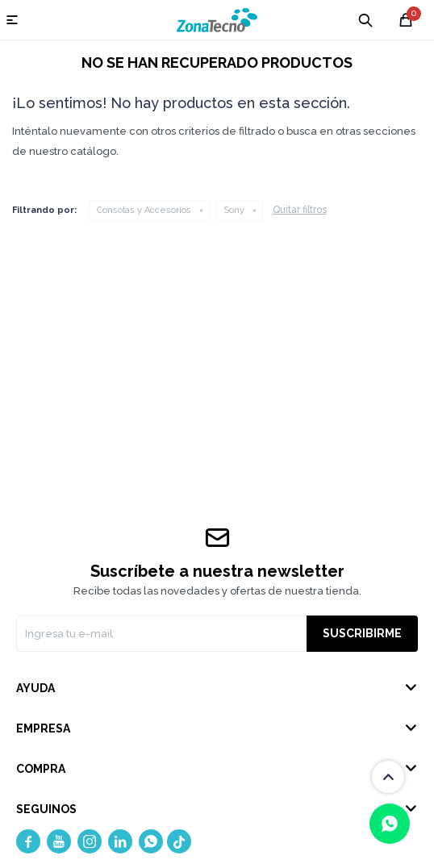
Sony (234, 210)
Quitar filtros (300, 210)
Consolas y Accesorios (144, 210)
